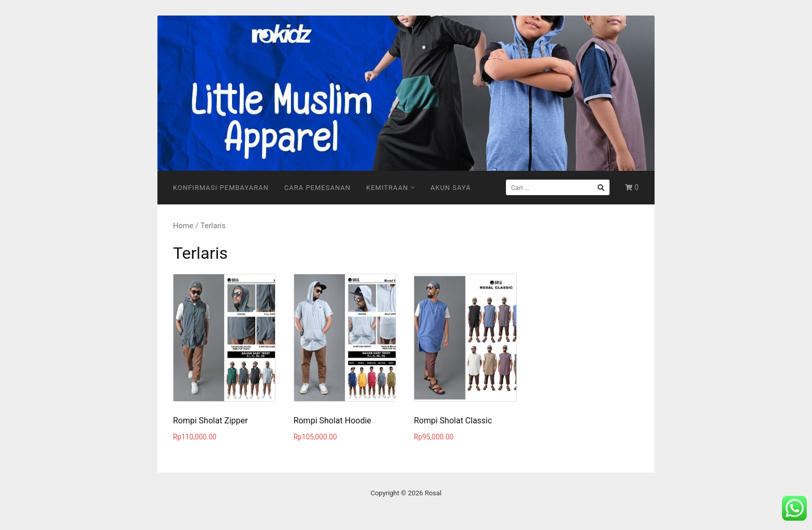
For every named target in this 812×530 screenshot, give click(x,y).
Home (183, 226)
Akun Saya (451, 188)
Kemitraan (390, 188)
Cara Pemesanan (317, 188)
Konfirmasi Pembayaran (221, 188)
